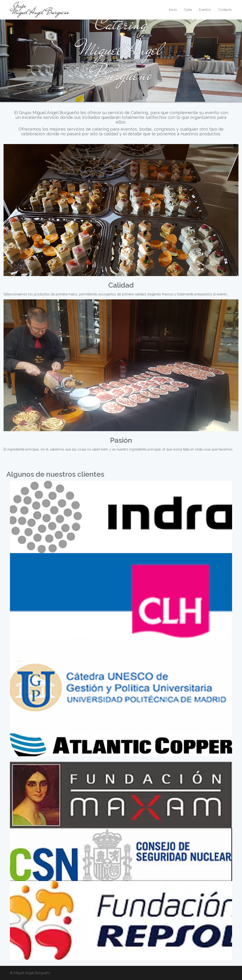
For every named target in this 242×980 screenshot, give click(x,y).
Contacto (225, 10)
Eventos (205, 10)
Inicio (173, 10)
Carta (188, 10)
